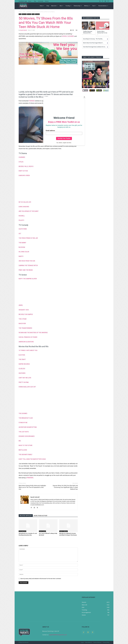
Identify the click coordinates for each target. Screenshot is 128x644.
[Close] (84, 97)
